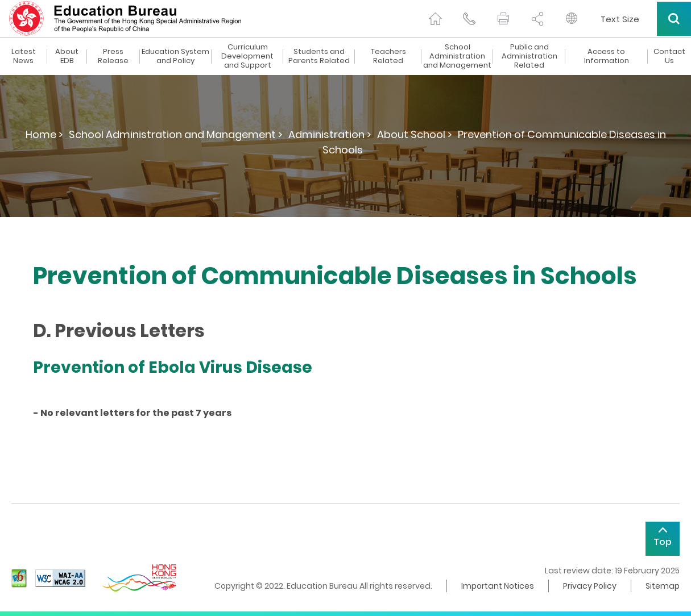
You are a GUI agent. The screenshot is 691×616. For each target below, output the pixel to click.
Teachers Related (388, 56)
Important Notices (498, 586)
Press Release (113, 56)
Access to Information (607, 56)
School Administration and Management (457, 56)
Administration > (330, 134)
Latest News (24, 56)
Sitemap (663, 586)
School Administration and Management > (176, 134)
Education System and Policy (175, 56)
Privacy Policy (590, 586)
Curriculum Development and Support (247, 56)
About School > (415, 134)
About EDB (67, 56)
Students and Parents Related (319, 56)
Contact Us (669, 56)
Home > (44, 134)
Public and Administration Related (529, 56)
